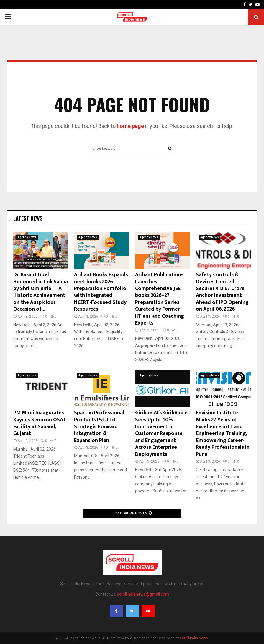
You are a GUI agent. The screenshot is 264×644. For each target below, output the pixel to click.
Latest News (28, 218)
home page (130, 126)
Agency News (27, 237)
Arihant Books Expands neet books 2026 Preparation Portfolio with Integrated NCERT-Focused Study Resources (101, 292)
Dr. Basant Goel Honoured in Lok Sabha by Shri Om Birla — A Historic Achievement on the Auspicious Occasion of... (41, 292)
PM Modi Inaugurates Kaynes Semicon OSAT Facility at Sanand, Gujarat (40, 423)
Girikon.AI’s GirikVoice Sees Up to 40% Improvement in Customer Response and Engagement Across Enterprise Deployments (161, 433)
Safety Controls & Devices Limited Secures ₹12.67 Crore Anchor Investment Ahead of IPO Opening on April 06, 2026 (222, 292)
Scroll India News (194, 638)
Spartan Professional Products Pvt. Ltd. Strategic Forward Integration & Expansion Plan (99, 427)
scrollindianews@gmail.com (143, 594)
